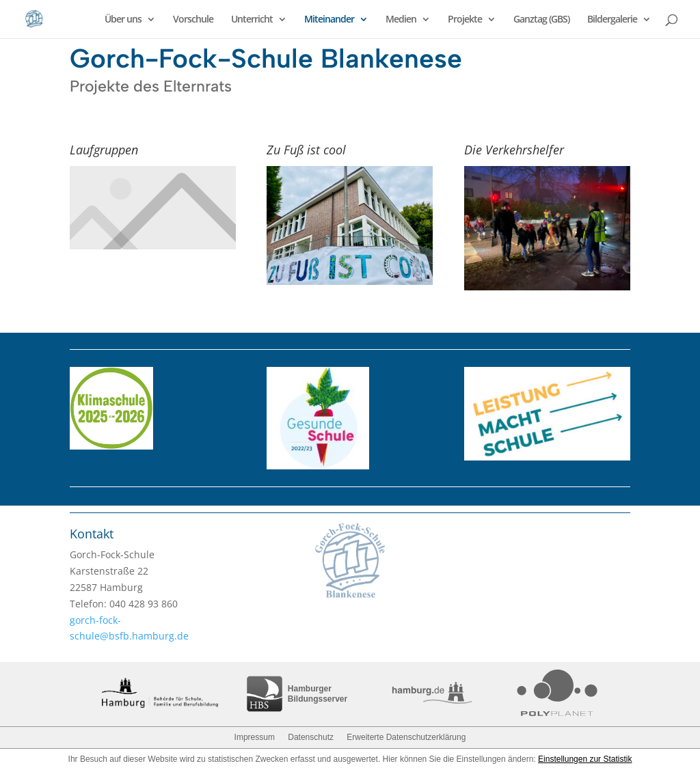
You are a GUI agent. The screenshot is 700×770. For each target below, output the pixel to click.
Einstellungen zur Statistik (585, 759)
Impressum (255, 737)
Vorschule (193, 20)
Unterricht (252, 20)
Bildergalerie (612, 20)
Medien (401, 20)
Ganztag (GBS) (541, 20)
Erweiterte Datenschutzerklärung (406, 737)
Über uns (123, 20)
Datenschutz (311, 737)
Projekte (465, 20)
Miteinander (329, 20)
